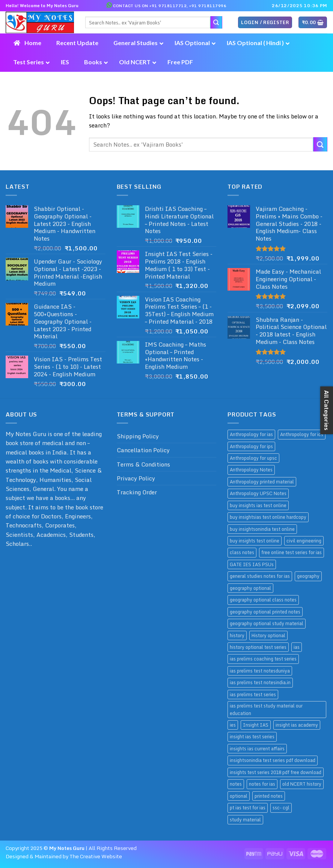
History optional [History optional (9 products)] (268, 635)
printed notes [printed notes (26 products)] (269, 796)
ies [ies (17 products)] (233, 725)
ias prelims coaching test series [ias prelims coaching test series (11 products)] (263, 659)
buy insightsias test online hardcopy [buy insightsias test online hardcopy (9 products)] (268, 517)
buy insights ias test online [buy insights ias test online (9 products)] (258, 505)
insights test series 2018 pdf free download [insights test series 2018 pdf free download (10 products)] (276, 772)
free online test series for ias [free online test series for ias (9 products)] (292, 552)
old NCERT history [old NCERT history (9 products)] (302, 784)
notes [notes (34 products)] (236, 784)
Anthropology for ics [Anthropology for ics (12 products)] (302, 434)
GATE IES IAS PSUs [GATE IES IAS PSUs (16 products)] (252, 564)
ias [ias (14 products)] (297, 647)
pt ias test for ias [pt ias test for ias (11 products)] (248, 807)
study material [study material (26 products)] (245, 820)
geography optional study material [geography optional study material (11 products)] (267, 623)
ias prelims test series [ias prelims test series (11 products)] (253, 694)
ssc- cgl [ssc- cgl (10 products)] (281, 807)
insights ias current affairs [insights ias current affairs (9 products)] (257, 748)
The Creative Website (96, 856)
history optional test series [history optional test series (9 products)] (258, 647)
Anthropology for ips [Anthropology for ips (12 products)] (251, 446)
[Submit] (320, 144)
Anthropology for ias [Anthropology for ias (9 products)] (251, 434)
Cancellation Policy (143, 450)
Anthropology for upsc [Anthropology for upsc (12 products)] (253, 458)
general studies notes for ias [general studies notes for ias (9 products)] (260, 576)
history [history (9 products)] (237, 635)
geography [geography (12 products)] (308, 576)
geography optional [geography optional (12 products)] (250, 588)
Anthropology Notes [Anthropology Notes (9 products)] (251, 470)
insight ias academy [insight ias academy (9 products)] (297, 725)
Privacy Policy (136, 478)
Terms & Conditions (143, 464)
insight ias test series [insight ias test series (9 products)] (252, 736)
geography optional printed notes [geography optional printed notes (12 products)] (265, 612)
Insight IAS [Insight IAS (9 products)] (256, 725)
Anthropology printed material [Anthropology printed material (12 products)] (262, 482)
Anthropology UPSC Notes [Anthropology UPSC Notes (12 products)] (258, 493)
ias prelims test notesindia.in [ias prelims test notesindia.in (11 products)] (260, 682)
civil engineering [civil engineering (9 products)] (304, 541)
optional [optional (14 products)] (239, 796)
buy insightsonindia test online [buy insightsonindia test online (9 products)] (262, 529)
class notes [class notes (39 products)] (242, 552)
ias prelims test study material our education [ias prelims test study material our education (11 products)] (266, 709)
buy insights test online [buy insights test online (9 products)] (255, 541)
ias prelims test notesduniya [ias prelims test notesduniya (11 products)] (260, 671)
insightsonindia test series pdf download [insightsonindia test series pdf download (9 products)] (273, 760)
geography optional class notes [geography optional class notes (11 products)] (263, 600)
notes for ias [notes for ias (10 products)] (262, 784)
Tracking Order (137, 492)
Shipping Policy (138, 436)
